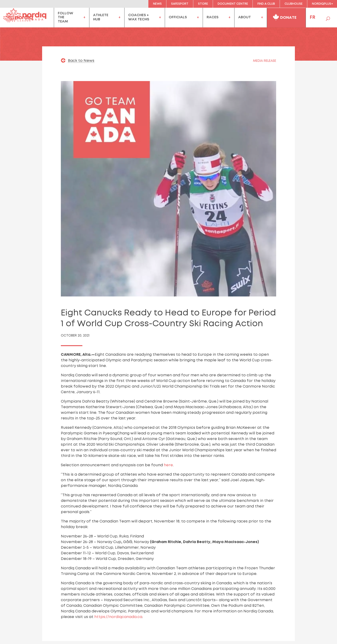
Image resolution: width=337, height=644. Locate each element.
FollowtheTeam (66, 17)
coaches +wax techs (139, 17)
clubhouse (294, 4)
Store (203, 4)
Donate (285, 17)
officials (178, 17)
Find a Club (266, 4)
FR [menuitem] (312, 17)
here (168, 465)
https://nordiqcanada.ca (118, 617)
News (157, 4)
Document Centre (233, 4)
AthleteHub (101, 17)
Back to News (81, 61)
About (245, 17)
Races (212, 17)
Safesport (180, 4)
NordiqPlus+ (322, 4)
